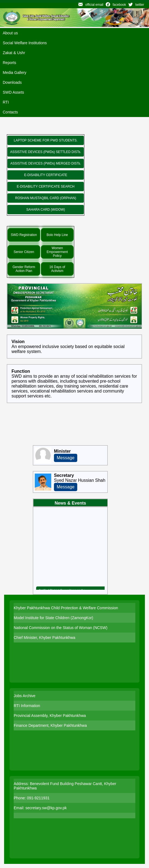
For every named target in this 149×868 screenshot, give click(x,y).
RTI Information (27, 706)
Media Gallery (15, 73)
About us (10, 33)
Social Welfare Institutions (25, 43)
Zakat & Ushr (14, 53)
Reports (9, 63)
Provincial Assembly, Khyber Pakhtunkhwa (50, 716)
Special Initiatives (43, 221)
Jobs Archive (25, 696)
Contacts (10, 112)
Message (66, 458)
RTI (6, 102)
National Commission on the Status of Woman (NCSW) (61, 628)
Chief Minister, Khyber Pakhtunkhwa (45, 638)
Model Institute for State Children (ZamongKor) (53, 618)
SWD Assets (13, 92)
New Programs (40, 129)
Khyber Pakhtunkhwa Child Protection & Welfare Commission (66, 608)
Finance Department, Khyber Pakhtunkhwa (50, 725)
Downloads (12, 82)
